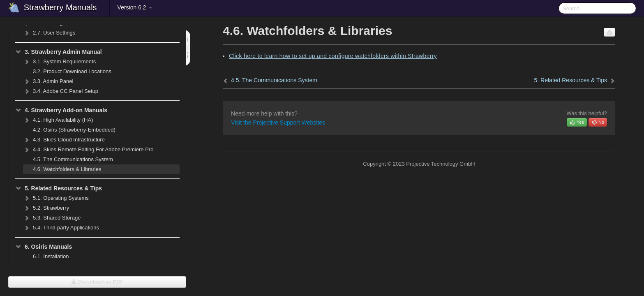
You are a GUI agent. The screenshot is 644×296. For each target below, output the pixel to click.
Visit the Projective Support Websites (278, 123)
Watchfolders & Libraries (67, 169)
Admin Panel (48, 81)
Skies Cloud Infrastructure (64, 140)
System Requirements (59, 62)
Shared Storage (52, 218)
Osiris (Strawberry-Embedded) (74, 130)
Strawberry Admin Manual (58, 52)
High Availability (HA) (58, 120)
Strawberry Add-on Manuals (61, 110)
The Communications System (73, 159)
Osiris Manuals (43, 247)
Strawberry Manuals (60, 7)
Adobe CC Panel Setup (61, 91)
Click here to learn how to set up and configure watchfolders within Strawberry (333, 56)
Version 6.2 (135, 7)
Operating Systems (56, 198)
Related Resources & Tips (58, 188)
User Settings (49, 33)
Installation (51, 256)
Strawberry (46, 208)
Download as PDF (97, 282)
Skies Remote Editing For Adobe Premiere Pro (88, 150)
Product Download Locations (72, 71)
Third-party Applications (61, 228)
